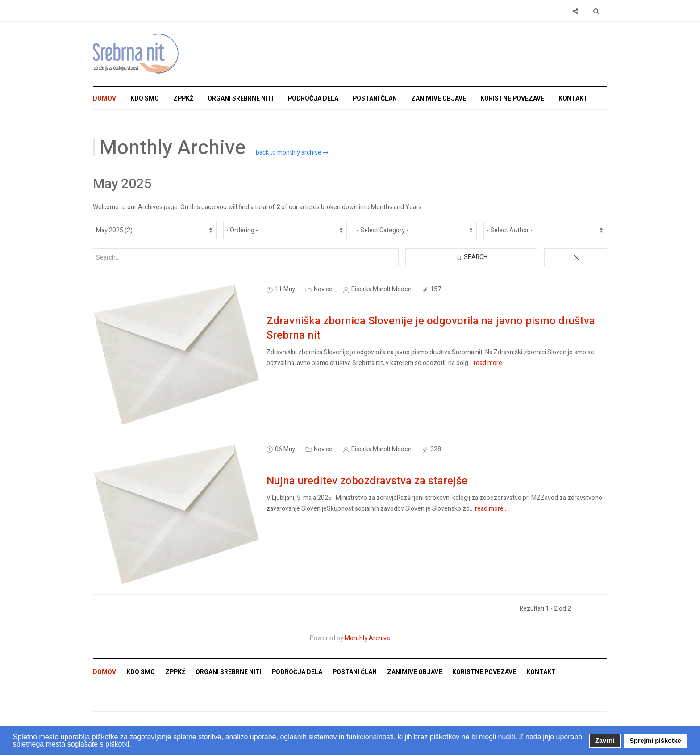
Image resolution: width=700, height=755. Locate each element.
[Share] (575, 11)
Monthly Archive (367, 638)
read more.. (489, 363)
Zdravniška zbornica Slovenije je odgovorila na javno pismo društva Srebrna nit (431, 328)
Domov (104, 99)
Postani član (375, 99)
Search (471, 257)
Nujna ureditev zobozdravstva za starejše (367, 481)
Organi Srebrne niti (241, 99)
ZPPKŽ (183, 99)
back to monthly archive (293, 153)
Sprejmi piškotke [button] (656, 741)
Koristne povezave (512, 99)
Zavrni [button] (605, 741)
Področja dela (313, 99)
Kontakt (573, 99)
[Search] (596, 11)
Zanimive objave (439, 99)
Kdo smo (145, 99)
